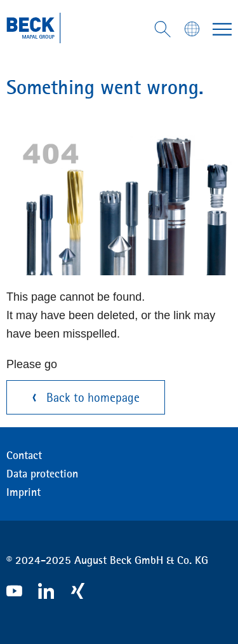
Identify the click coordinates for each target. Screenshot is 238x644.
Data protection (42, 474)
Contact (24, 455)
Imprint (23, 492)
